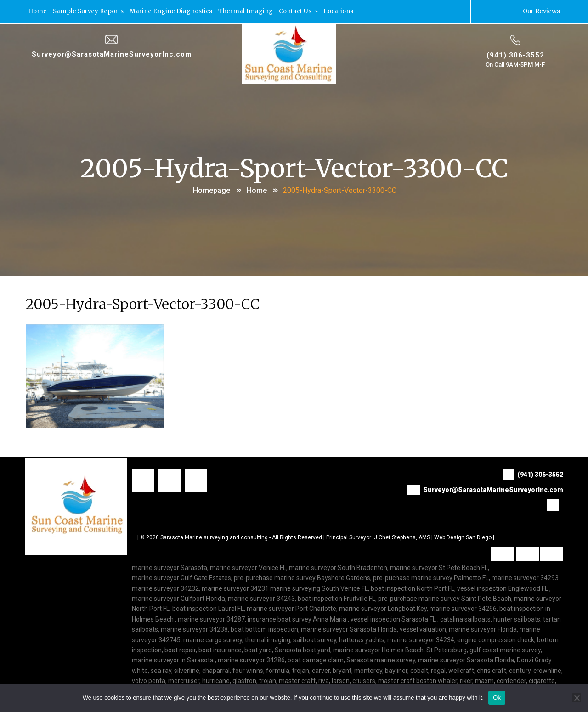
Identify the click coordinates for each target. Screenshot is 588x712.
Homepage (212, 190)
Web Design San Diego (463, 537)
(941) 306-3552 (515, 55)
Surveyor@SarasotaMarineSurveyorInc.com (112, 54)
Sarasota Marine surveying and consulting (214, 537)
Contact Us (299, 11)
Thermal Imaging (246, 11)
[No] (577, 698)
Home (37, 11)
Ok (497, 698)
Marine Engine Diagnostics (171, 11)
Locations (338, 11)
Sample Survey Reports (88, 11)
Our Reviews (541, 11)
